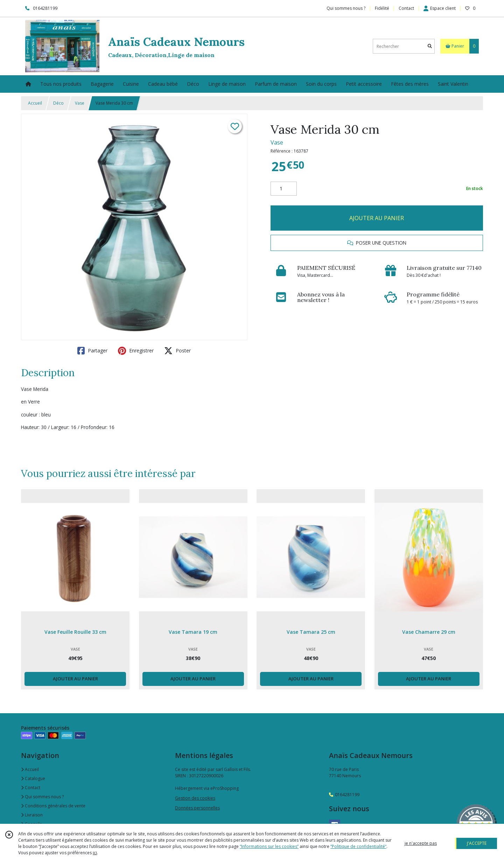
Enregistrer (136, 351)
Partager (92, 351)
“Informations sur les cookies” (269, 846)
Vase (80, 103)
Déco (58, 103)
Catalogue (33, 778)
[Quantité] (284, 189)
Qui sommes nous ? (42, 797)
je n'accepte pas (421, 843)
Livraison (32, 815)
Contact (406, 8)
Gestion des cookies (195, 798)
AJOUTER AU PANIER (377, 218)
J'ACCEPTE (477, 843)
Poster (177, 351)
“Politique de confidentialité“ (358, 846)
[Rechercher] (430, 46)
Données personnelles (197, 808)
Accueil (35, 103)
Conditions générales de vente (53, 806)
